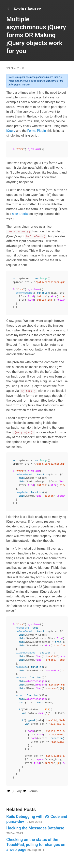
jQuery (11, 131)
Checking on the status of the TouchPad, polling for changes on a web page (36, 845)
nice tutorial (20, 214)
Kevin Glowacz (24, 9)
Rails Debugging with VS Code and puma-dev (37, 819)
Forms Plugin (37, 131)
